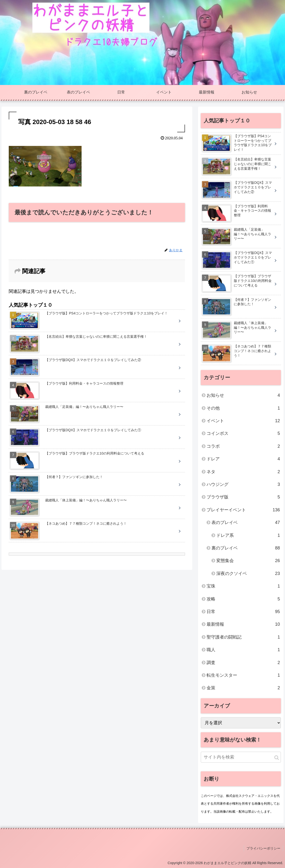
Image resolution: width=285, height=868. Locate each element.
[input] (241, 757)
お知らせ (243, 395)
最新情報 (243, 624)
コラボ (243, 446)
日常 (243, 612)
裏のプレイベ (246, 548)
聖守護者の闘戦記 (243, 637)
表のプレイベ (246, 522)
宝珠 (243, 586)
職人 (243, 650)
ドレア (243, 459)
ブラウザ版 (243, 497)
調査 (243, 663)
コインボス (243, 433)
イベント (243, 421)
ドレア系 (248, 535)
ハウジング (243, 484)
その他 (243, 408)
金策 (243, 688)
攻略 (243, 599)
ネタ (243, 472)
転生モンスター (243, 675)
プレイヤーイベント (243, 510)
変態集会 (248, 561)
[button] (277, 758)
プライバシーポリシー (263, 848)
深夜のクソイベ (248, 573)
